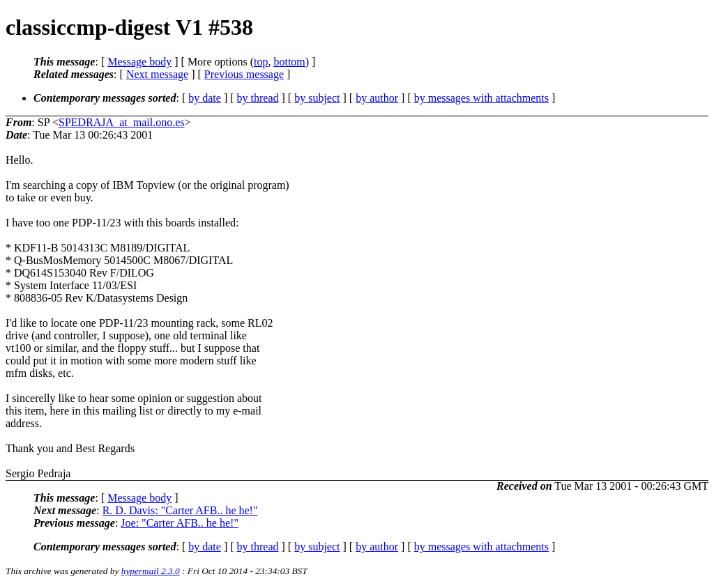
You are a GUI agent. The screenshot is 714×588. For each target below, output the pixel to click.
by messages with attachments (481, 98)
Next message (157, 74)
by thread (258, 98)
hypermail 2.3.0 (151, 571)
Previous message (244, 74)
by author (377, 98)
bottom (289, 62)
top (261, 62)
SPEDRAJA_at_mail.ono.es (121, 122)
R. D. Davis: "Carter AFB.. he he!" (180, 510)
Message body (139, 62)
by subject (317, 98)
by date (205, 98)
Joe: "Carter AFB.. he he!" (180, 523)
